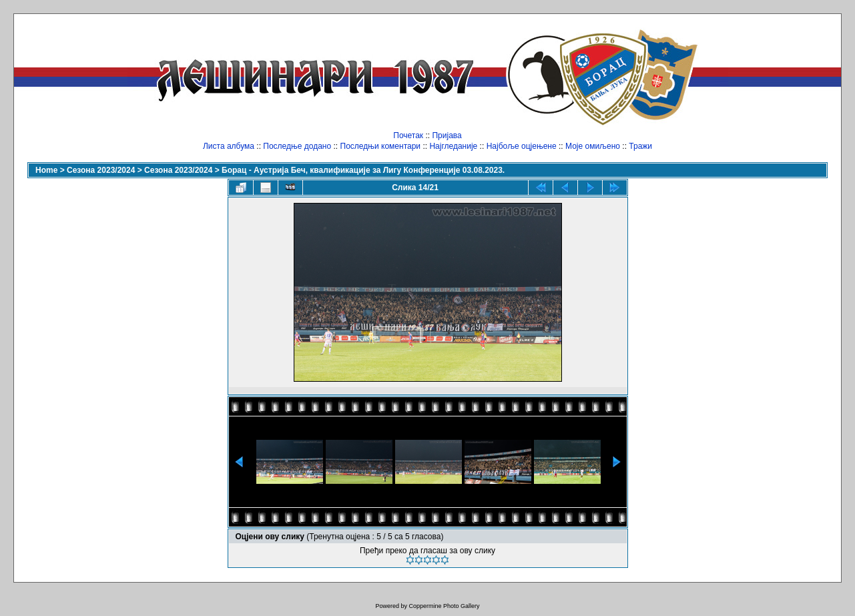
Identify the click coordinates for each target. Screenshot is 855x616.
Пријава (447, 135)
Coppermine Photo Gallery (444, 606)
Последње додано (297, 146)
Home (46, 170)
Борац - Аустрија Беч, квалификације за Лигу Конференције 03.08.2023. (363, 170)
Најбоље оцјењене (522, 146)
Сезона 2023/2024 (101, 170)
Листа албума (229, 146)
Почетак (408, 135)
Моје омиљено (593, 146)
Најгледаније (453, 146)
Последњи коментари (381, 146)
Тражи (640, 146)
